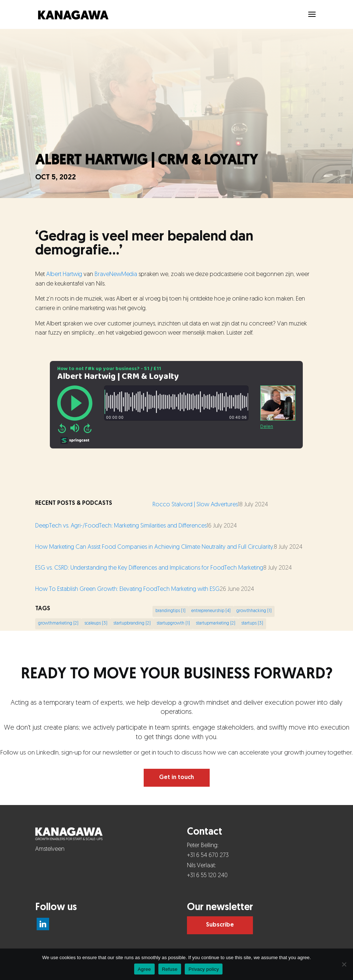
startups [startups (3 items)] (252, 623)
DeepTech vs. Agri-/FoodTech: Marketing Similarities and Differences (121, 526)
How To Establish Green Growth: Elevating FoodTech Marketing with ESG (127, 589)
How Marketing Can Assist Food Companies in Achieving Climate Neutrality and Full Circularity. (155, 547)
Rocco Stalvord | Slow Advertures (195, 505)
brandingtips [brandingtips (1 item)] (170, 611)
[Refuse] (344, 964)
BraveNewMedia (116, 275)
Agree (144, 969)
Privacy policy (204, 969)
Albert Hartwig (64, 275)
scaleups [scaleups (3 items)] (96, 623)
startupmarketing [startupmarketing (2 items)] (216, 623)
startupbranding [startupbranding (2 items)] (132, 623)
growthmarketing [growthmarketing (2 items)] (58, 623)
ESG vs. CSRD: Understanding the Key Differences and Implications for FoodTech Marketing (149, 568)
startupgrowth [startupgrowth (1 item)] (173, 623)
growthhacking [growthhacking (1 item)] (254, 611)
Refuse (170, 969)
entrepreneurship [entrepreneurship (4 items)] (211, 611)
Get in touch (176, 778)
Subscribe (220, 925)
